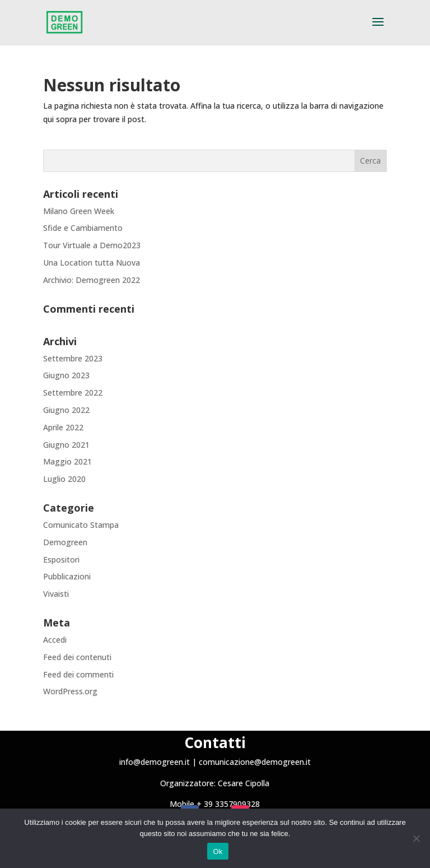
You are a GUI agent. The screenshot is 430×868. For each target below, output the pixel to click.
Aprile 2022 (63, 427)
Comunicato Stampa (81, 525)
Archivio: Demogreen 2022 (92, 280)
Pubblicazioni (67, 576)
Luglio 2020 (64, 479)
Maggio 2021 (67, 461)
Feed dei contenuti (77, 657)
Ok (218, 851)
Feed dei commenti (78, 674)
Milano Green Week (79, 211)
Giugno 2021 (66, 445)
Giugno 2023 (66, 375)
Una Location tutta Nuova (92, 263)
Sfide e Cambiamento (83, 228)
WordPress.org (70, 691)
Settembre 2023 (73, 358)
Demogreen (65, 542)
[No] (416, 838)
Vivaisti (56, 594)
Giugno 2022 (66, 410)
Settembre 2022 (73, 393)
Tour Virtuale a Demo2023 (92, 245)
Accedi (55, 640)
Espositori (61, 560)
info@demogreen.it (155, 762)
